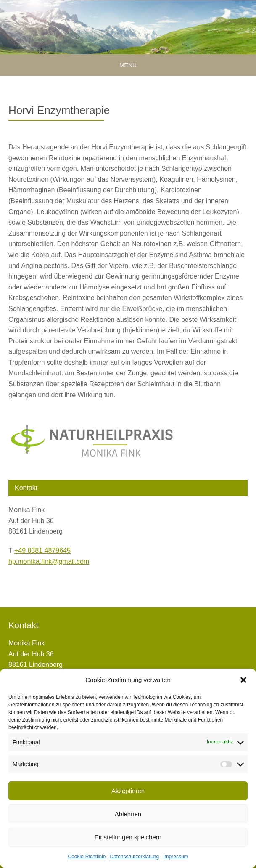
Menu (128, 65)
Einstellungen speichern (128, 837)
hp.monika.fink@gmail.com (49, 561)
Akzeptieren (128, 791)
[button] (243, 680)
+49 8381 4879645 (42, 551)
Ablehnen (128, 814)
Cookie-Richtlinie (87, 857)
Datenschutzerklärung (134, 857)
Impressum (176, 857)
